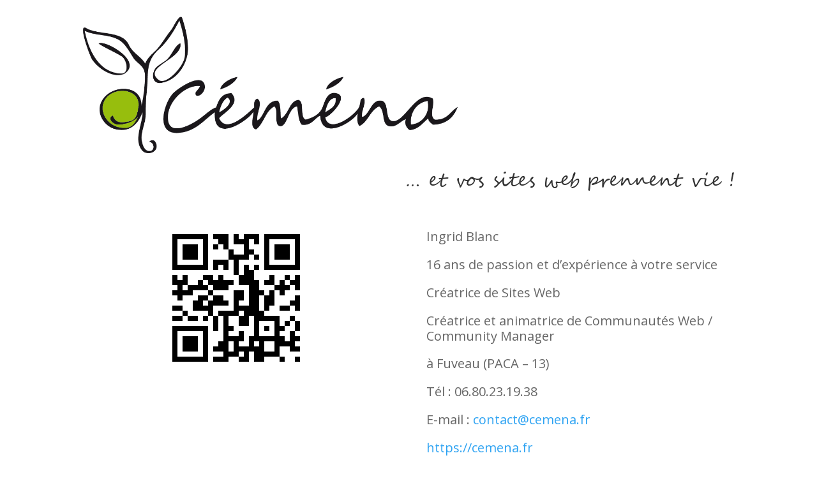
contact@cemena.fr (532, 419)
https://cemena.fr (480, 448)
